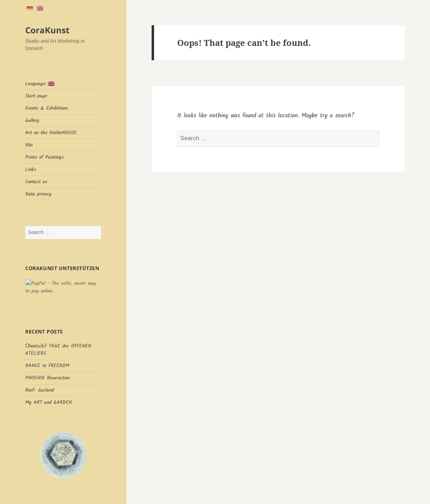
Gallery (32, 120)
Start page (36, 96)
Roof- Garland (40, 390)
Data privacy (38, 194)
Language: (40, 84)
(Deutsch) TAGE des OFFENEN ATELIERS (58, 350)
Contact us (36, 182)
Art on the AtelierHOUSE (51, 133)
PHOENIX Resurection (47, 378)
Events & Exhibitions (47, 108)
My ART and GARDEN (48, 402)
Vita (29, 145)
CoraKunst (47, 30)
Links (31, 170)
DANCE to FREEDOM (47, 366)
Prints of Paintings (44, 157)
